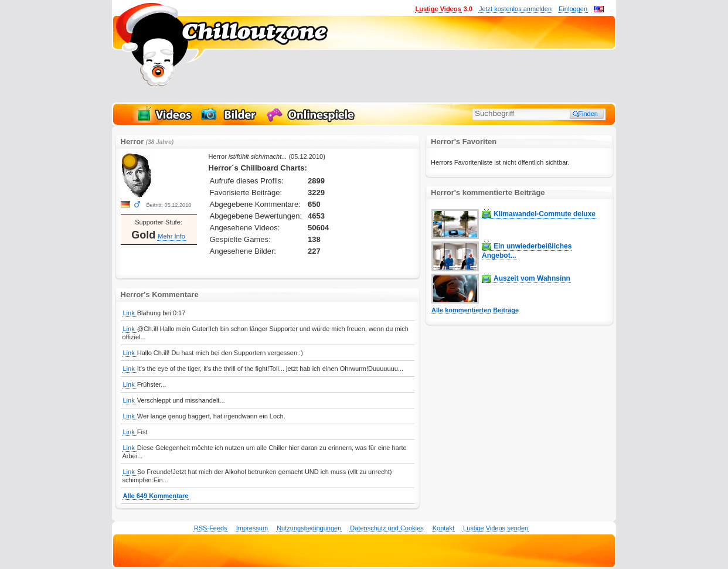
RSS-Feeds (211, 528)
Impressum (252, 528)
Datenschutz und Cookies (387, 528)
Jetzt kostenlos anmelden (515, 9)
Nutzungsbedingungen (309, 528)
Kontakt (443, 528)
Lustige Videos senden (496, 528)
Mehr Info (171, 236)
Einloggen (573, 9)
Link (130, 313)
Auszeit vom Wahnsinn (532, 278)
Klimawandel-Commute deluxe (545, 214)
